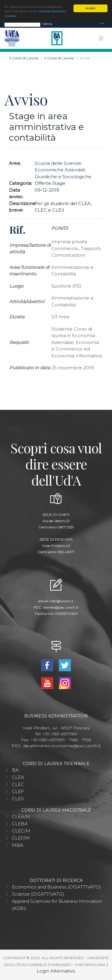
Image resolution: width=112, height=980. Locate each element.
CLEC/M (21, 831)
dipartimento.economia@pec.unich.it (62, 746)
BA (15, 770)
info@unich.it (62, 601)
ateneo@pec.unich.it (61, 607)
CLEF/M (21, 838)
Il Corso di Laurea (24, 58)
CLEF (18, 791)
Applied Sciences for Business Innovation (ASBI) (57, 905)
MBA (18, 845)
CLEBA (20, 824)
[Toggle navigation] (102, 24)
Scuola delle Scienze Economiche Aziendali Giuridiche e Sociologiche (63, 170)
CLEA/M (21, 817)
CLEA (18, 777)
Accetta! (90, 8)
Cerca (47, 24)
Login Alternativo (56, 971)
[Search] (22, 24)
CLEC (18, 784)
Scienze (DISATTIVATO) (38, 894)
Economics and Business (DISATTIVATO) (56, 887)
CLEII (18, 799)
